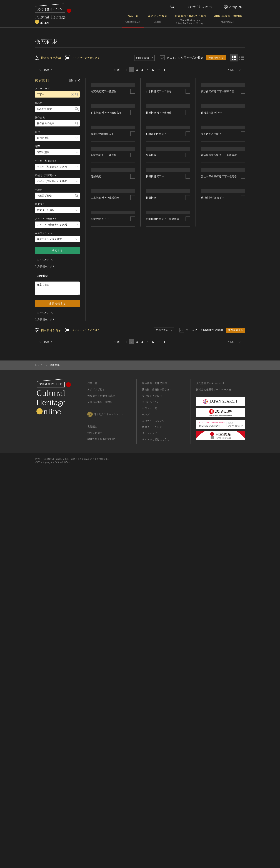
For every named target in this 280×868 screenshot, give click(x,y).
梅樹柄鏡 (96, 611)
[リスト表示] (242, 58)
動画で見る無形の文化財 (101, 822)
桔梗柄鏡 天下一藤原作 (159, 252)
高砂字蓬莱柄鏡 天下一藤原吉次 (219, 430)
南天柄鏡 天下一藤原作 (104, 155)
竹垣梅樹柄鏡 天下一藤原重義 (107, 697)
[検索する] (77, 94)
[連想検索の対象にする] (133, 155)
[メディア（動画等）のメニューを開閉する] (57, 225)
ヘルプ (146, 797)
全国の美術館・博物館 (227, 19)
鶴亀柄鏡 (151, 434)
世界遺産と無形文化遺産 (190, 19)
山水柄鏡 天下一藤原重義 (160, 610)
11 (164, 70)
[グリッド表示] (234, 58)
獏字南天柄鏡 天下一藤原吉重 (218, 145)
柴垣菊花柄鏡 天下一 (213, 620)
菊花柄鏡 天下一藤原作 (104, 432)
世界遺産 (92, 809)
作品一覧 (133, 19)
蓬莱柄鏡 (96, 517)
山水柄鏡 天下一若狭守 (159, 161)
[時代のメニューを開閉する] (57, 138)
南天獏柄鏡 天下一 (211, 244)
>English (233, 7)
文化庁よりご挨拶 (152, 779)
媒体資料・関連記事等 (154, 766)
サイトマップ (149, 816)
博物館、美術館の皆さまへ (157, 772)
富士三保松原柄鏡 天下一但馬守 (219, 518)
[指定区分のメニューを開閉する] (57, 210)
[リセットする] (72, 94)
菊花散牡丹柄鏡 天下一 (214, 343)
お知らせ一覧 (149, 791)
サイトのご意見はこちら (156, 822)
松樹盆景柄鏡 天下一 (158, 337)
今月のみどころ (151, 785)
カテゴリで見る (157, 19)
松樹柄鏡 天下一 (155, 511)
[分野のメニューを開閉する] (57, 152)
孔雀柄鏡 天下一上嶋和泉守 (106, 248)
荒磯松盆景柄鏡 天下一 (104, 337)
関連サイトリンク (152, 810)
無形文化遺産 (95, 816)
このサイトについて (200, 7)
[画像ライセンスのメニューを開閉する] (57, 239)
